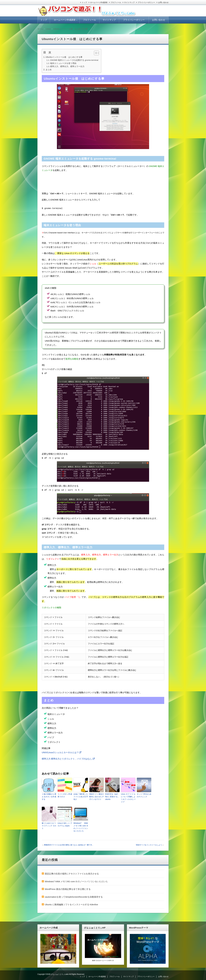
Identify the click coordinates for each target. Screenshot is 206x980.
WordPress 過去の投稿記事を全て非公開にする (68, 888)
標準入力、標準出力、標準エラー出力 (67, 66)
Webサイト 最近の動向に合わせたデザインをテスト (97, 796)
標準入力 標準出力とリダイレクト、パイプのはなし (67, 758)
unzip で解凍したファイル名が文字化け (81, 796)
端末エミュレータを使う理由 (63, 63)
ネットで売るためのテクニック (144, 795)
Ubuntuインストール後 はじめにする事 (64, 57)
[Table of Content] (96, 53)
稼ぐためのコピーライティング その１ (49, 825)
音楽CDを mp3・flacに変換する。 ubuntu (112, 796)
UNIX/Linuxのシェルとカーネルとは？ (60, 752)
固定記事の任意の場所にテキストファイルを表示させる (72, 873)
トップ (84, 2)
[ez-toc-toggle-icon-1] (95, 53)
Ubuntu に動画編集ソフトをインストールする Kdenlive (71, 904)
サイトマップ (129, 2)
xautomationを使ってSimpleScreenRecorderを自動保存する (74, 896)
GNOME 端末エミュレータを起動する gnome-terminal (74, 60)
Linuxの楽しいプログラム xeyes (65, 824)
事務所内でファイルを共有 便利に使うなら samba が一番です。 (69, 844)
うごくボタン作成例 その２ (65, 795)
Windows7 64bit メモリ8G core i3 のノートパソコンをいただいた (81, 826)
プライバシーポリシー (146, 2)
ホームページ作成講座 (99, 2)
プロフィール (116, 2)
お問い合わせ (163, 2)
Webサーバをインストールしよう (149, 844)
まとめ (49, 70)
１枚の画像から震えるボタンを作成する (49, 796)
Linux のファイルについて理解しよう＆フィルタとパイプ (128, 797)
